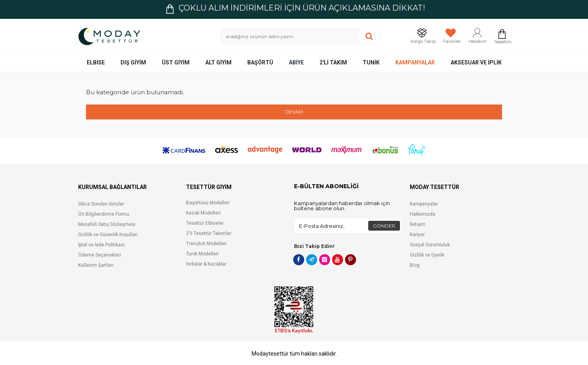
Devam (294, 112)
